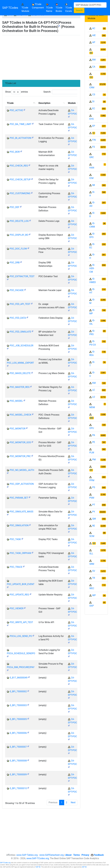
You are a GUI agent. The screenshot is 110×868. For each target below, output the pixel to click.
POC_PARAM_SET (19, 498)
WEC (92, 588)
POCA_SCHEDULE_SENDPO (21, 653)
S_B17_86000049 (19, 678)
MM (92, 418)
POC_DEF (15, 207)
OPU (92, 428)
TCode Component (38, 6)
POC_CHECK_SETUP (20, 180)
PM (94, 460)
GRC (92, 157)
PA (94, 435)
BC (91, 53)
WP (94, 595)
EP (94, 126)
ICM (91, 178)
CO (91, 77)
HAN (92, 168)
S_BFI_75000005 (18, 719)
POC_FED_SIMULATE (20, 332)
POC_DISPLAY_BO (19, 235)
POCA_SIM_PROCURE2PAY (21, 667)
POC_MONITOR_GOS (20, 442)
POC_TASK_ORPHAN (20, 553)
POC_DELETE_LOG (19, 221)
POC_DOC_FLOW (18, 249)
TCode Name (49, 8)
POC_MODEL (16, 401)
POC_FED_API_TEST (20, 304)
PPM (92, 480)
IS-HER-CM (92, 268)
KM (94, 383)
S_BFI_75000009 (18, 774)
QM (94, 519)
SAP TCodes (10, 8)
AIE (94, 35)
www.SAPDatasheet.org (51, 855)
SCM (92, 536)
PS (94, 487)
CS (94, 95)
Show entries (17, 92)
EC (94, 108)
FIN (94, 140)
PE (94, 442)
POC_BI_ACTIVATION (20, 138)
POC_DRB (15, 263)
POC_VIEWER (17, 608)
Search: (62, 92)
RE (94, 526)
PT (94, 505)
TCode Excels (69, 8)
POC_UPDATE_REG (19, 595)
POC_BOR (15, 152)
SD (94, 543)
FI (94, 133)
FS (94, 147)
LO (94, 397)
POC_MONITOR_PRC (20, 456)
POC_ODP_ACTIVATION (22, 484)
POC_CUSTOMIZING (20, 193)
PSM (92, 498)
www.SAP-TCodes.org (38, 858)
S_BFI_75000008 (18, 761)
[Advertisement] (41, 56)
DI (93, 101)
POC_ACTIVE (16, 110)
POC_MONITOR (18, 429)
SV (94, 571)
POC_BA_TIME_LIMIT (21, 124)
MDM (92, 407)
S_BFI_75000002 (18, 691)
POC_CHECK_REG (19, 166)
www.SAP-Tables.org (27, 855)
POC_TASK (15, 539)
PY (94, 512)
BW (94, 60)
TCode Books (59, 8)
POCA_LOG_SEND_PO (21, 636)
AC (94, 28)
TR (94, 578)
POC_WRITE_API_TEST (21, 622)
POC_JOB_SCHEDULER (22, 346)
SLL (91, 554)
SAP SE (38, 867)
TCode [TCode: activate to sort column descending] (10, 103)
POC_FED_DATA (18, 318)
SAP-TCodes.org (5, 863)
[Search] (90, 5)
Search (79, 10)
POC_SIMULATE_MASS (22, 512)
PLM (92, 453)
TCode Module (26, 8)
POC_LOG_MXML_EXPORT (20, 363)
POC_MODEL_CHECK (21, 415)
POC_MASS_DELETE (20, 373)
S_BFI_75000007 (18, 747)
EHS (92, 119)
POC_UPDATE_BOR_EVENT (21, 584)
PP (91, 470)
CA (94, 67)
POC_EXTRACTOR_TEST (22, 276)
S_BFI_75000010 (18, 788)
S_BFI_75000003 (18, 705)
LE (94, 390)
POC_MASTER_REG (20, 387)
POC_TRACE (16, 567)
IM (94, 185)
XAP (92, 606)
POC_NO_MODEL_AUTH (22, 470)
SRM (92, 564)
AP (94, 42)
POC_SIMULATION (19, 525)
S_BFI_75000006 (18, 733)
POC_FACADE (17, 290)
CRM (92, 88)
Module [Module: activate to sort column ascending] (72, 103)
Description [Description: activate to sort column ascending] (44, 103)
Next (73, 802)
